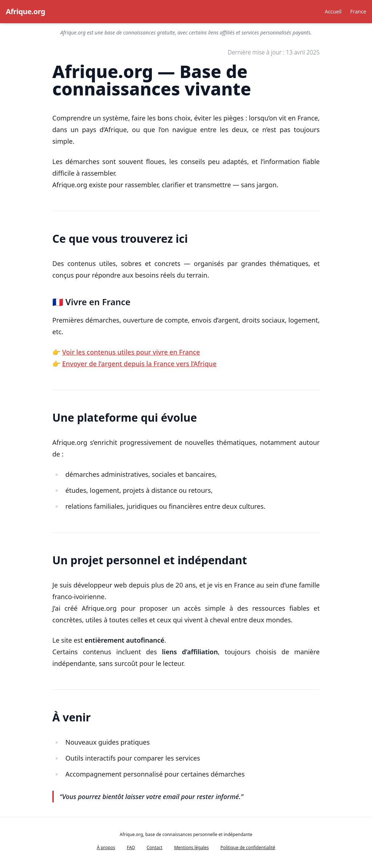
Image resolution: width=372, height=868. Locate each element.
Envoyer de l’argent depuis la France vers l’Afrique (139, 364)
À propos (106, 847)
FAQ (131, 847)
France (358, 11)
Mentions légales (191, 847)
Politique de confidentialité (248, 847)
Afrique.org (25, 11)
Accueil (333, 11)
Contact (155, 847)
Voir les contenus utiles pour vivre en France (131, 352)
